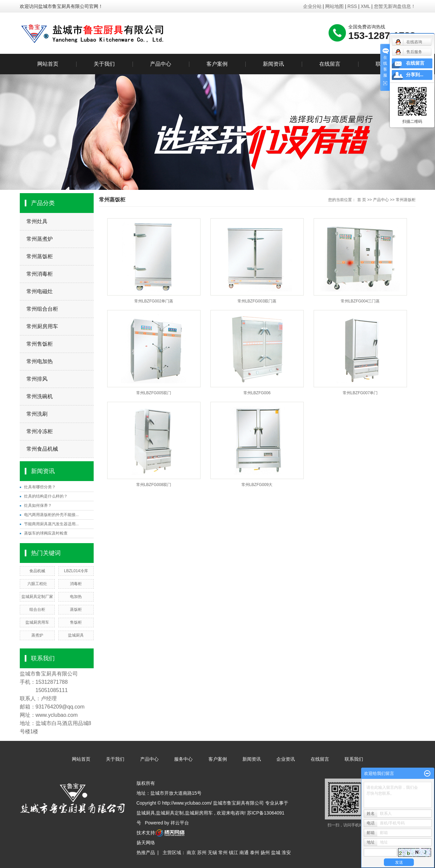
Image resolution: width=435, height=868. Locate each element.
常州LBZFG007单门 (360, 393)
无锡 (212, 852)
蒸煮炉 (37, 635)
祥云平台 (180, 823)
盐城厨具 (76, 635)
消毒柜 (76, 584)
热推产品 (146, 852)
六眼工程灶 (37, 584)
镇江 (233, 852)
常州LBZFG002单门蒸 (154, 301)
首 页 (362, 200)
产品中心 (161, 64)
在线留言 (330, 64)
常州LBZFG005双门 (154, 393)
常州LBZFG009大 (257, 485)
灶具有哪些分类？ (40, 487)
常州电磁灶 (40, 291)
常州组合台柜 (42, 309)
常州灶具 (37, 221)
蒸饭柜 (76, 609)
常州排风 (37, 379)
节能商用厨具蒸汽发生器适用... (51, 524)
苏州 (202, 852)
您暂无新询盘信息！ (395, 6)
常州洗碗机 (40, 396)
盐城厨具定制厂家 (37, 597)
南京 (191, 852)
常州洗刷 (37, 414)
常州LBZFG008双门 (154, 485)
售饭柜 (76, 622)
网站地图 (335, 6)
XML (365, 6)
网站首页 (48, 64)
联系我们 (354, 759)
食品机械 (37, 571)
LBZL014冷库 (76, 571)
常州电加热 (40, 361)
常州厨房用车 (42, 326)
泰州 (255, 852)
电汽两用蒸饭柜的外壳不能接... (51, 515)
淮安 (286, 852)
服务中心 (183, 759)
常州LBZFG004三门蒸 (360, 301)
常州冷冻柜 (40, 431)
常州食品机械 (42, 449)
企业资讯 (286, 759)
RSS (352, 6)
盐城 (276, 852)
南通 (244, 852)
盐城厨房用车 (37, 622)
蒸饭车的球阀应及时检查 (46, 533)
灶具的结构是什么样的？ (46, 496)
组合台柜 (37, 609)
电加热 (76, 597)
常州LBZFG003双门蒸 (257, 301)
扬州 (265, 852)
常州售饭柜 (40, 344)
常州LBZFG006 (257, 393)
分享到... (415, 75)
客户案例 (217, 64)
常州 (223, 852)
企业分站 (312, 6)
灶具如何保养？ (38, 505)
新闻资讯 (273, 64)
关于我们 (104, 64)
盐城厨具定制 (170, 813)
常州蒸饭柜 (40, 256)
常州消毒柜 (40, 274)
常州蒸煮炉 (40, 239)
